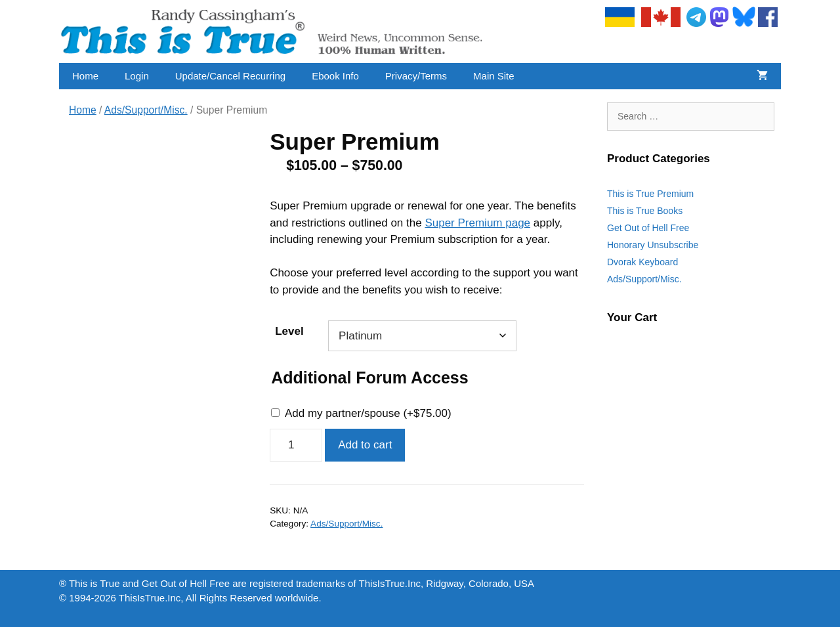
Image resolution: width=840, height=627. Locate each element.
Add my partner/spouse (368, 413)
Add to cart (365, 445)
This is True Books (645, 211)
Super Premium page (477, 223)
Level (289, 331)
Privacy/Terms (416, 76)
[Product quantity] (296, 445)
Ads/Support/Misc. (146, 110)
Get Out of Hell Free (648, 228)
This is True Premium (650, 194)
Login (137, 76)
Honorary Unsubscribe (653, 245)
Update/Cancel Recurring (230, 76)
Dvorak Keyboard (642, 262)
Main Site (494, 76)
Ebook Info (335, 76)
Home (85, 76)
